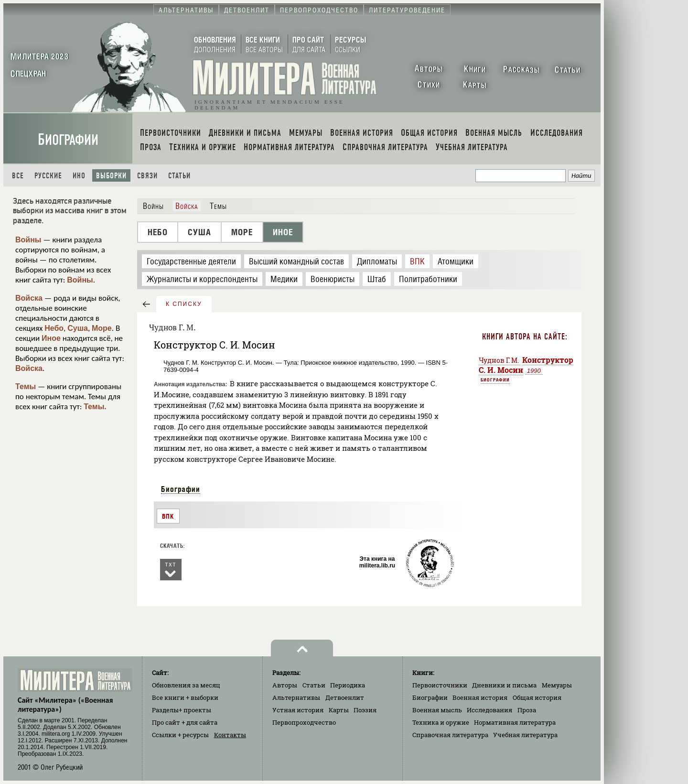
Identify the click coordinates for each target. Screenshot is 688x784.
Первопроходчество (304, 722)
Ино (79, 176)
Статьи (179, 176)
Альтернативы (296, 697)
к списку (184, 304)
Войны (28, 240)
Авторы (285, 685)
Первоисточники (440, 685)
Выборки (111, 176)
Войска (29, 298)
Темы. (95, 407)
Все (18, 176)
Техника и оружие (441, 722)
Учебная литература (525, 735)
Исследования (489, 710)
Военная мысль (437, 710)
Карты (339, 710)
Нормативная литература (515, 722)
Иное (51, 338)
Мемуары (557, 685)
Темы (26, 387)
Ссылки (180, 735)
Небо (54, 328)
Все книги (185, 697)
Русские (48, 176)
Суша (78, 328)
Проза (527, 710)
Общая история (537, 697)
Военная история (480, 697)
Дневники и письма (504, 685)
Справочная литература (450, 735)
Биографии (68, 140)
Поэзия (365, 710)
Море (102, 328)
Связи (147, 176)
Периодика (348, 685)
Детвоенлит (345, 697)
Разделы (182, 710)
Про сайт (185, 722)
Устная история (298, 710)
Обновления (186, 685)
